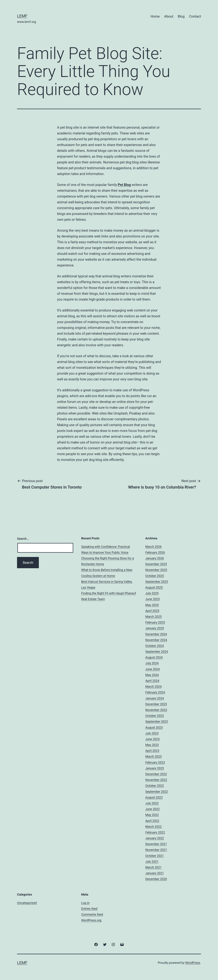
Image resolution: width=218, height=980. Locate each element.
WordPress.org (91, 920)
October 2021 (154, 856)
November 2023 (156, 710)
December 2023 (156, 704)
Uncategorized (27, 903)
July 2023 (152, 733)
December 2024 (156, 634)
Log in (85, 903)
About (169, 16)
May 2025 (152, 605)
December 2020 (156, 879)
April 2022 (152, 821)
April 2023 (152, 751)
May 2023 (152, 745)
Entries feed (89, 909)
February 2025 (155, 622)
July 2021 (152, 862)
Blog (181, 16)
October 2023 (154, 716)
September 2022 (157, 792)
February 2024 (155, 692)
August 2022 (154, 797)
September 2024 (157, 652)
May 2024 (152, 675)
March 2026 (153, 547)
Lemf (22, 16)
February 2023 (155, 762)
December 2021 (156, 844)
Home (155, 16)
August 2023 (154, 727)
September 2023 (157, 721)
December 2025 (156, 564)
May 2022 (152, 815)
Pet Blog (124, 185)
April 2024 (152, 681)
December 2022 (156, 774)
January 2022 (155, 838)
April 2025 (152, 611)
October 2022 (154, 786)
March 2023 (153, 756)
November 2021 (156, 850)
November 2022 (156, 780)
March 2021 (153, 867)
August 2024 (154, 657)
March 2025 (153, 617)
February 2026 (155, 552)
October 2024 (154, 646)
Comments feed (92, 914)
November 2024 (156, 640)
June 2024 (152, 669)
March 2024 (153, 687)
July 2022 (152, 803)
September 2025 (157, 582)
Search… (23, 539)
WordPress (193, 963)
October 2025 (154, 576)
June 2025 (152, 599)
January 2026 (155, 558)
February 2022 (155, 832)
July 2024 (152, 663)
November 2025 (156, 570)
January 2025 (155, 628)
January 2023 (155, 768)
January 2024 (155, 698)
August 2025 (154, 587)
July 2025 (152, 593)
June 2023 (152, 739)
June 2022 (152, 809)
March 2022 (153, 827)
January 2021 (155, 873)
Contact (195, 16)
